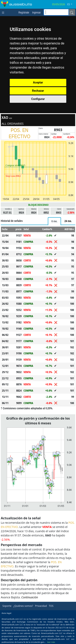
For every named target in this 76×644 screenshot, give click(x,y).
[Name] (72, 12)
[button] (71, 4)
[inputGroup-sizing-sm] (56, 12)
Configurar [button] (38, 99)
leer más (51, 642)
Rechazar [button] (38, 91)
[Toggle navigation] (4, 12)
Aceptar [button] (38, 82)
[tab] (54, 221)
